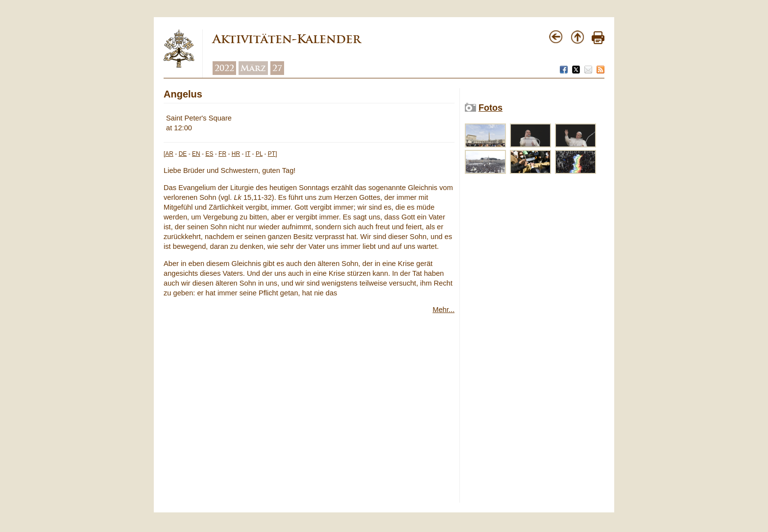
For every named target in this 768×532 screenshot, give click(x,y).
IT (248, 154)
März (253, 68)
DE (183, 154)
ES (209, 154)
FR (222, 154)
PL (259, 154)
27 (277, 68)
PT (272, 154)
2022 (224, 68)
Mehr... (444, 310)
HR (236, 154)
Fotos (491, 108)
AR (169, 154)
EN (196, 154)
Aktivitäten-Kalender (287, 39)
